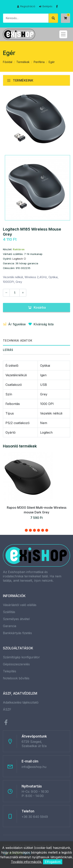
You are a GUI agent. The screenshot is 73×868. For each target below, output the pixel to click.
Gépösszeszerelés (16, 664)
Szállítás (9, 612)
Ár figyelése (14, 324)
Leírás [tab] (8, 350)
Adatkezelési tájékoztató (21, 702)
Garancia (10, 626)
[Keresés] (26, 18)
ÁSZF (7, 709)
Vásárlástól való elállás (20, 605)
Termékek (23, 62)
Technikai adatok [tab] (18, 340)
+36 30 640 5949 (35, 817)
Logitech (19, 259)
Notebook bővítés (16, 678)
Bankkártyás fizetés (17, 633)
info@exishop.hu (34, 767)
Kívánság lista (40, 324)
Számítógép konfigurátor (21, 657)
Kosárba (37, 307)
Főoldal (8, 62)
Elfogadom (53, 862)
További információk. (26, 862)
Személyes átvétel (16, 619)
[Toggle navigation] (63, 34)
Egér (52, 62)
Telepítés (10, 671)
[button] (26, 530)
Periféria (39, 62)
